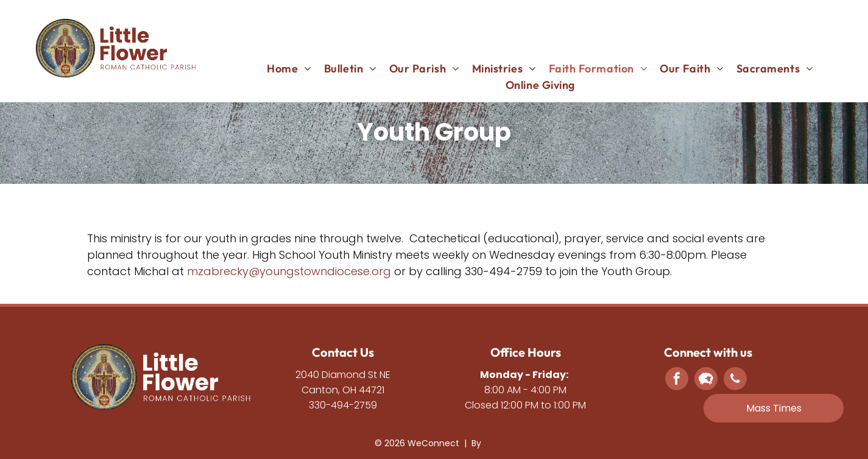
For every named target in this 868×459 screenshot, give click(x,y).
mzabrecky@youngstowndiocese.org (289, 271)
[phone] (735, 380)
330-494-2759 (343, 405)
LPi (489, 443)
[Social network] (706, 380)
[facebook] (677, 380)
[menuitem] (289, 68)
